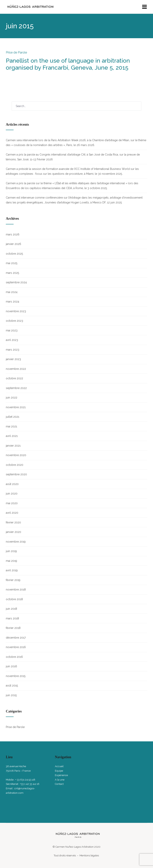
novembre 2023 (16, 311)
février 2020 (13, 522)
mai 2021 (11, 426)
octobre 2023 (14, 321)
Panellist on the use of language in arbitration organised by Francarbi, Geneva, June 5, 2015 (68, 64)
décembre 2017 (16, 638)
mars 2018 (12, 618)
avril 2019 (12, 570)
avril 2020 (12, 513)
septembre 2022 (16, 388)
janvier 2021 (13, 446)
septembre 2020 (16, 474)
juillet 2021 (13, 417)
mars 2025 (12, 273)
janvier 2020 (13, 532)
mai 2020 (12, 503)
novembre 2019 (16, 542)
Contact (59, 784)
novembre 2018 (16, 590)
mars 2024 (13, 302)
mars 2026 (13, 234)
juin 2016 (11, 666)
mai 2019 (11, 561)
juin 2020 (12, 494)
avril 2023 (12, 340)
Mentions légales (89, 855)
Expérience (61, 775)
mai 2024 (12, 292)
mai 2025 (12, 263)
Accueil (59, 766)
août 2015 (12, 686)
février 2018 (13, 628)
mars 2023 (13, 350)
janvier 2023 (13, 359)
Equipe (59, 771)
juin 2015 (11, 695)
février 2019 (13, 580)
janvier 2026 (13, 244)
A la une (60, 780)
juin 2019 (11, 551)
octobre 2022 (14, 378)
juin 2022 (12, 398)
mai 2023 (12, 330)
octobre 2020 (15, 465)
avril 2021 (12, 436)
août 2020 (12, 484)
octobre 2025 (14, 254)
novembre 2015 (16, 676)
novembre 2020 (16, 455)
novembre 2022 (16, 369)
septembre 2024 (16, 282)
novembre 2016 (16, 647)
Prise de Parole (16, 52)
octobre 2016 (14, 657)
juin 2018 (11, 609)
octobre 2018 (14, 599)
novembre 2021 (16, 407)
